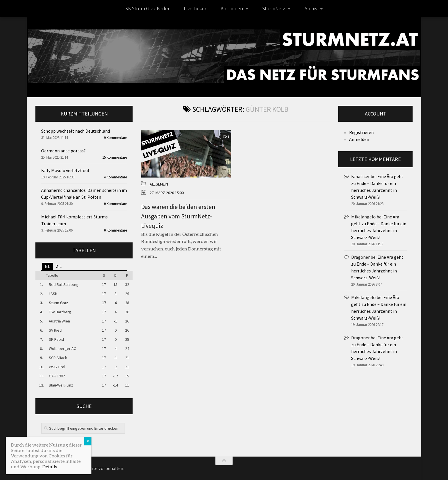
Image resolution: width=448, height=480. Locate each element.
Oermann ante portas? (63, 151)
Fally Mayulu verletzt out (65, 170)
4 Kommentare (115, 177)
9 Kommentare (115, 138)
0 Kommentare (115, 204)
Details (50, 466)
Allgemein (159, 184)
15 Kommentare (115, 157)
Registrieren (361, 132)
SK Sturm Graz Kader (147, 8)
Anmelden (359, 139)
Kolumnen (232, 8)
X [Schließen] (88, 441)
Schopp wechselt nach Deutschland (76, 131)
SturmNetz (274, 8)
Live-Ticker (195, 8)
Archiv (311, 8)
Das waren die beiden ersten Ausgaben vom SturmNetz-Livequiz (178, 216)
